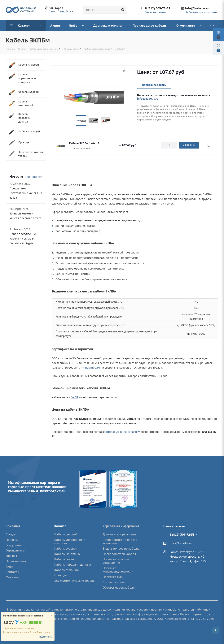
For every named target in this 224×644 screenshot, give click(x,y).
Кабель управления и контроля (70, 541)
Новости (12, 540)
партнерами (93, 368)
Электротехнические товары (75, 581)
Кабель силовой (66, 534)
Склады (11, 534)
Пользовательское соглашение (116, 561)
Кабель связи (64, 559)
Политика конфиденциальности (118, 570)
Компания (13, 526)
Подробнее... (45, 637)
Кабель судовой (66, 549)
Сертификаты (15, 550)
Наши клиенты (16, 561)
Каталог (60, 526)
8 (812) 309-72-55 (158, 8)
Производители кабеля (119, 554)
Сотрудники (14, 545)
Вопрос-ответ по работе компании (120, 541)
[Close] (52, 616)
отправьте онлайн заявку (123, 432)
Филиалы (12, 577)
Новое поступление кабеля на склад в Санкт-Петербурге (23, 239)
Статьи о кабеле (114, 582)
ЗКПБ (75, 397)
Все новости (33, 177)
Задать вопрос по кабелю (121, 549)
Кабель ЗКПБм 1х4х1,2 (84, 143)
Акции (10, 566)
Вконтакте (215, 630)
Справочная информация (121, 526)
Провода (61, 575)
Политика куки (113, 577)
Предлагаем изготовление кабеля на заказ (26, 193)
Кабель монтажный (68, 554)
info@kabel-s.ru (197, 8)
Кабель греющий (66, 570)
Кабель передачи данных (73, 565)
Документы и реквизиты (120, 534)
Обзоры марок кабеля (119, 588)
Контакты (12, 572)
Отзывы (11, 556)
